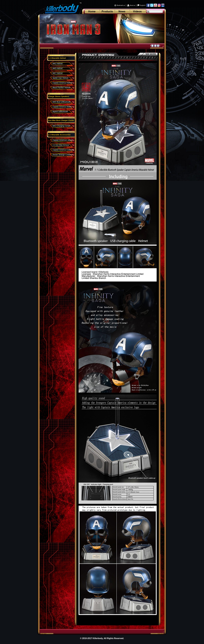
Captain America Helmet (62, 83)
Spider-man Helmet (60, 78)
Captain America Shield (62, 107)
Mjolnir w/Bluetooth (60, 112)
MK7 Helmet (58, 73)
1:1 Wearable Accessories (59, 135)
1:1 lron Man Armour (61, 145)
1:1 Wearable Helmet (57, 58)
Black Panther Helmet (61, 88)
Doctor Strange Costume (63, 155)
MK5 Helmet (58, 68)
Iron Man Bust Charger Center (61, 120)
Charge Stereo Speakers (59, 96)
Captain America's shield (63, 140)
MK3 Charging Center (61, 126)
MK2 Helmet (58, 64)
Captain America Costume (63, 150)
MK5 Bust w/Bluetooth (62, 102)
